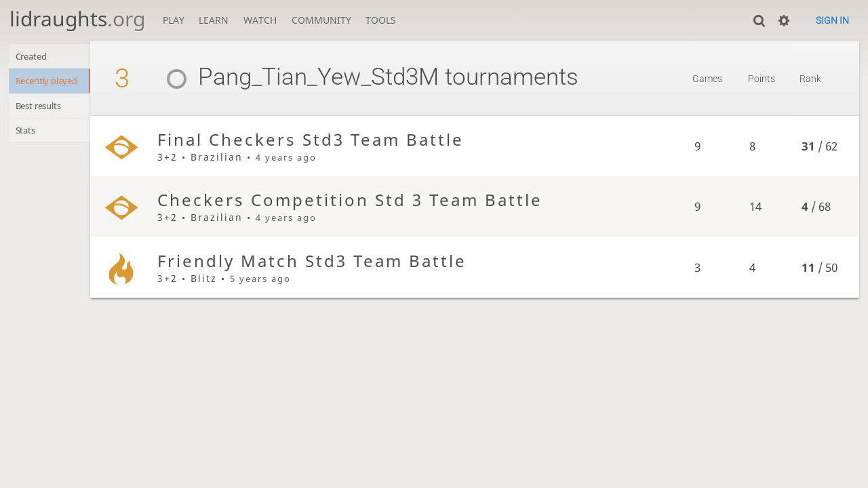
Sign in (832, 20)
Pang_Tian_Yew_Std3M (313, 77)
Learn (214, 20)
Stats (27, 136)
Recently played (52, 83)
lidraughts (77, 19)
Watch (260, 20)
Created (34, 57)
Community (321, 20)
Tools (381, 20)
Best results (43, 109)
